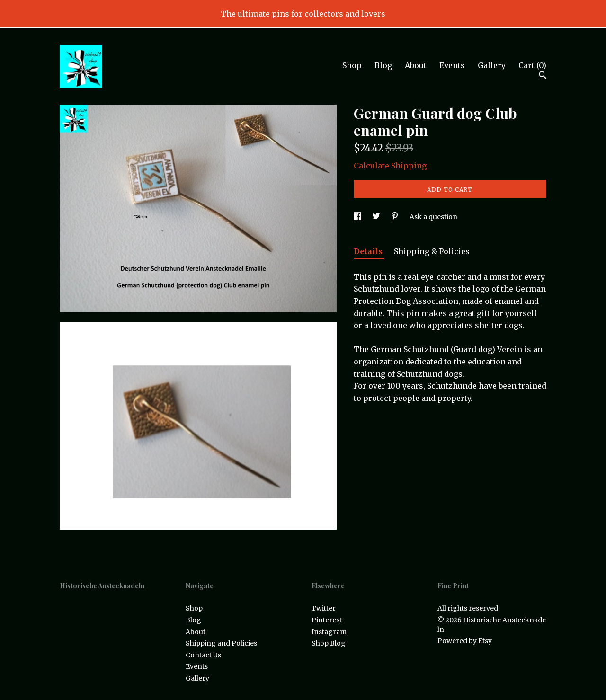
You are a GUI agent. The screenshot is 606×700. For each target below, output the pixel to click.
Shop (352, 65)
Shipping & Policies (432, 251)
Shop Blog (329, 643)
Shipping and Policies (221, 643)
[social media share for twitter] (377, 217)
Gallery (492, 65)
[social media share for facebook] (358, 217)
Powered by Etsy (465, 641)
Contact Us (203, 655)
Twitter (324, 608)
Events (452, 65)
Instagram (329, 632)
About (416, 65)
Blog (383, 65)
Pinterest (327, 620)
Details (369, 251)
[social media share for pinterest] (396, 217)
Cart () (532, 65)
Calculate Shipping (390, 166)
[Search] (543, 76)
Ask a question (433, 217)
